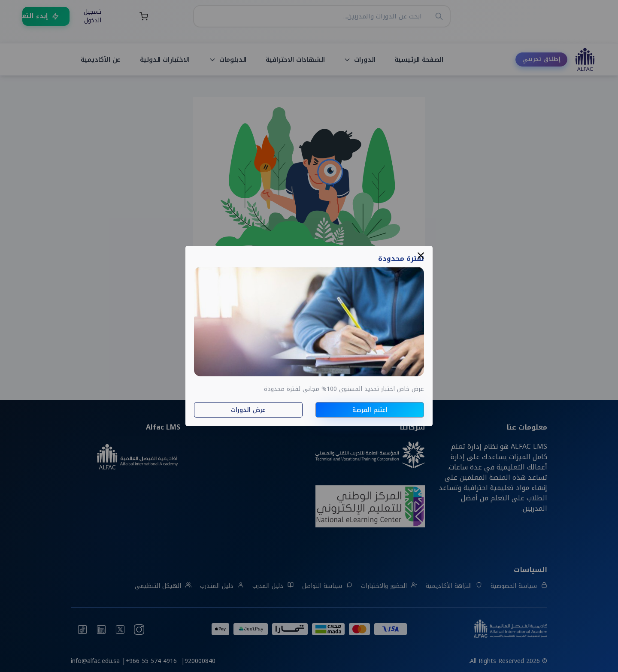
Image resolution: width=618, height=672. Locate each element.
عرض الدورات (248, 410)
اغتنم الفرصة (370, 410)
